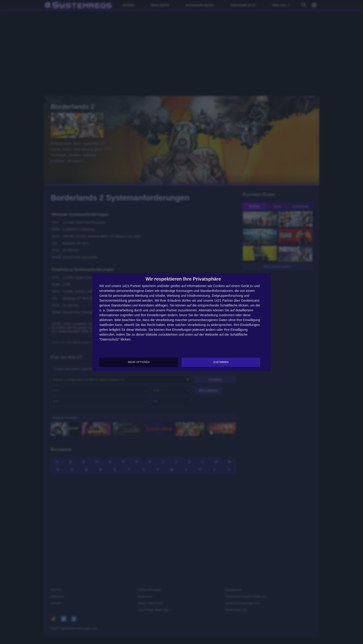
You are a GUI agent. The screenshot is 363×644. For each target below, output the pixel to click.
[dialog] (181, 322)
